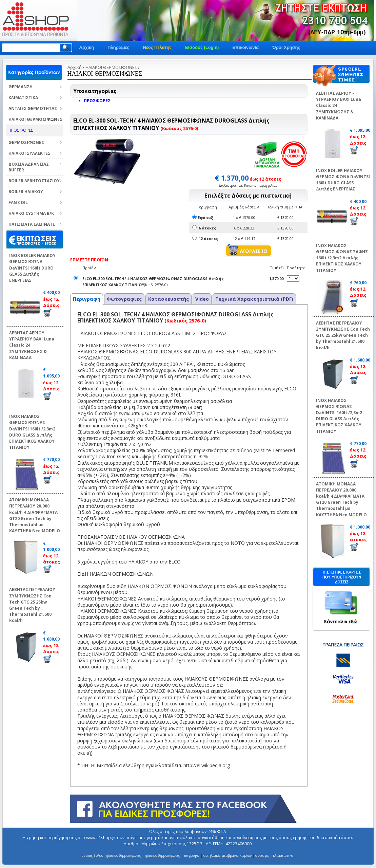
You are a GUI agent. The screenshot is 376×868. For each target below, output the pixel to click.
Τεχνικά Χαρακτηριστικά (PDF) (254, 299)
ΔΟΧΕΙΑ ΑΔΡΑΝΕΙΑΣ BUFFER (29, 167)
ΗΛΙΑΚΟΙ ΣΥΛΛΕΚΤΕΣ (29, 153)
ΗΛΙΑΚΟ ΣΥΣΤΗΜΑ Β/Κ (31, 213)
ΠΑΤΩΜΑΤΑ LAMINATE (32, 224)
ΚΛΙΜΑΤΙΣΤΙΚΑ (23, 98)
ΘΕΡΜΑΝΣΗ (21, 87)
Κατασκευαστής (169, 299)
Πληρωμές (118, 47)
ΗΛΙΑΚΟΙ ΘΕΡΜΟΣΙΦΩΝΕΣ (35, 119)
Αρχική (87, 47)
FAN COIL (18, 202)
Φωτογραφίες (124, 299)
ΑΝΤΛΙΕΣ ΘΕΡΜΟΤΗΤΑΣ (33, 108)
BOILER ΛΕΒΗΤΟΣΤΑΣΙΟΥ (34, 181)
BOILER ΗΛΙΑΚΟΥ (26, 192)
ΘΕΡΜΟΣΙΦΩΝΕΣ (26, 142)
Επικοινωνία (245, 47)
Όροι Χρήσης (286, 47)
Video (202, 299)
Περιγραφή (87, 299)
